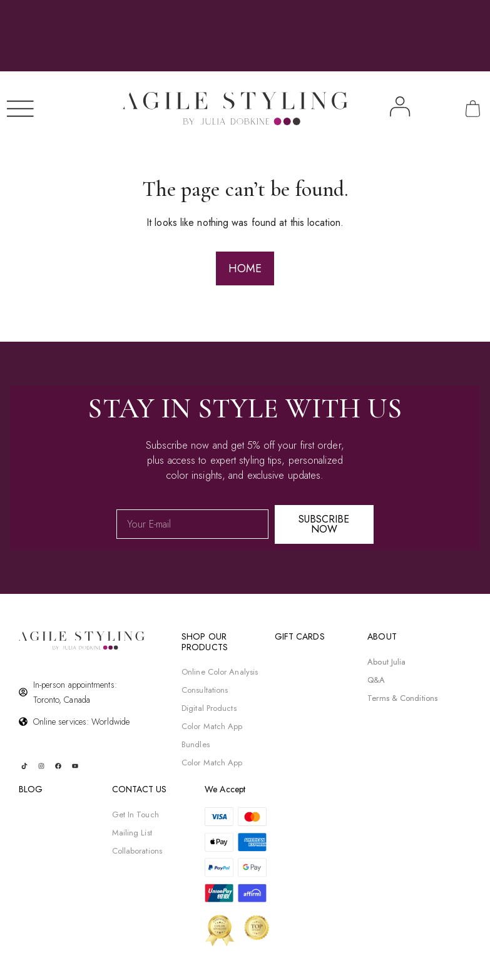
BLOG (31, 789)
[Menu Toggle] (21, 109)
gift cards (300, 636)
